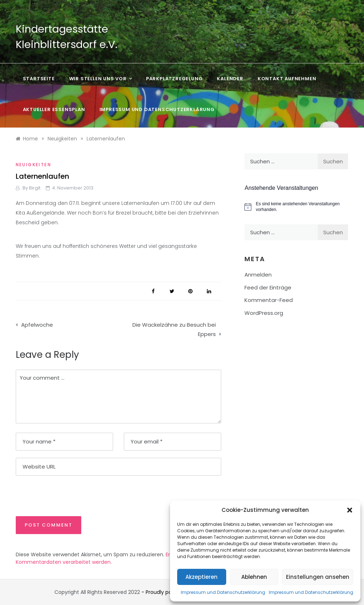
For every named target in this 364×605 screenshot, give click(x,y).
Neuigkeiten (33, 165)
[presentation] (65, 495)
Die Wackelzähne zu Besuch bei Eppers (174, 329)
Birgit (35, 188)
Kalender (230, 79)
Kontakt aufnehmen (287, 79)
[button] (350, 510)
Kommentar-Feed (269, 300)
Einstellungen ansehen (318, 577)
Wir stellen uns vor (100, 79)
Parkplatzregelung (174, 79)
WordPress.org (264, 313)
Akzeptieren (202, 577)
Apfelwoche (37, 325)
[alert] (296, 207)
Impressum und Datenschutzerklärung (223, 592)
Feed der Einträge (268, 287)
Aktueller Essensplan (54, 109)
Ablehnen (254, 577)
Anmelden (258, 275)
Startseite (39, 79)
